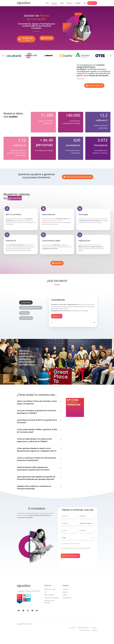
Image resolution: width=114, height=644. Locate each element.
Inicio (47, 3)
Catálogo (78, 3)
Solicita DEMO (92, 3)
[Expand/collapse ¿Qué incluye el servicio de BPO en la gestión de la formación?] (61, 420)
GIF (45, 592)
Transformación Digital (51, 598)
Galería (65, 595)
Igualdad (95, 630)
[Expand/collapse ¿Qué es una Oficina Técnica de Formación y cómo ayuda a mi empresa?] (61, 402)
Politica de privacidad (74, 544)
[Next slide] (111, 56)
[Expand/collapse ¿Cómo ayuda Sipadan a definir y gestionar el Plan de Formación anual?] (61, 430)
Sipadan (66, 585)
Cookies (94, 628)
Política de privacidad (83, 628)
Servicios (54, 3)
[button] (85, 3)
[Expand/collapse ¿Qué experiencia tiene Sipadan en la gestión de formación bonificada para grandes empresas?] (61, 477)
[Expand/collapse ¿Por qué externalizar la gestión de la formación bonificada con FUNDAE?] (61, 411)
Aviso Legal (72, 628)
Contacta (65, 589)
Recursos (70, 3)
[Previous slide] (3, 56)
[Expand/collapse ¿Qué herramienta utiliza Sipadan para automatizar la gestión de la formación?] (61, 468)
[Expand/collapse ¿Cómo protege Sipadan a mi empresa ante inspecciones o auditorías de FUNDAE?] (61, 439)
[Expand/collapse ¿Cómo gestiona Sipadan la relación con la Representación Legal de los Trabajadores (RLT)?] (61, 449)
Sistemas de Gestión (85, 630)
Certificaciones (67, 598)
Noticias (65, 592)
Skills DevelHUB (49, 595)
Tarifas (62, 3)
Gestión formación (50, 589)
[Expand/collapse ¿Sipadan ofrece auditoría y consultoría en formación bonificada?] (61, 487)
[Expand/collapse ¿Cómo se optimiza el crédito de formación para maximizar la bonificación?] (61, 458)
